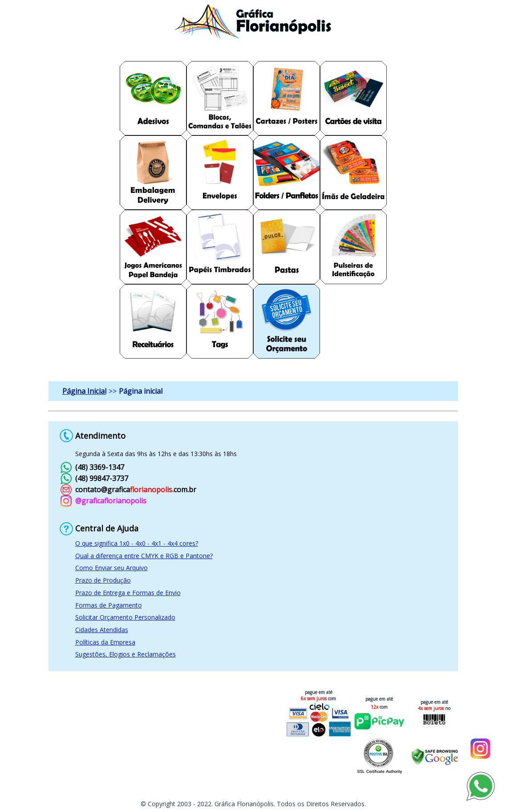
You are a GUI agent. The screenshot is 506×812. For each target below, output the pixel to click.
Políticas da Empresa (105, 642)
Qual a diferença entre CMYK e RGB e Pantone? (144, 556)
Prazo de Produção (103, 580)
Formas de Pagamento (109, 605)
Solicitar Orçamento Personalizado (125, 617)
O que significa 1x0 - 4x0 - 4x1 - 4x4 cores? (137, 543)
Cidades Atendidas (102, 630)
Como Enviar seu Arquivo (111, 568)
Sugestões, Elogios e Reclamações (125, 654)
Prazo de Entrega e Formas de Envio (128, 593)
